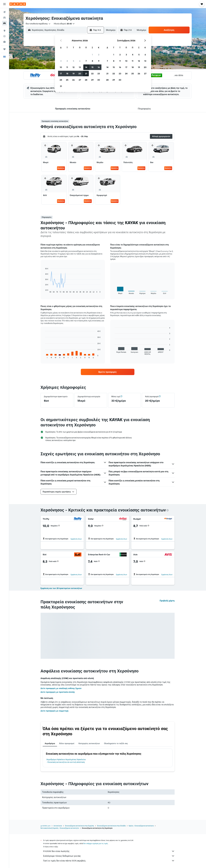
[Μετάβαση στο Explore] (4, 31)
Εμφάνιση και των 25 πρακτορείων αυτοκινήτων (61, 588)
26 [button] (73, 80)
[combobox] (38, 24)
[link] (108, 372)
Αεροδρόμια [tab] (50, 743)
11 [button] (67, 67)
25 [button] (67, 80)
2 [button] (99, 55)
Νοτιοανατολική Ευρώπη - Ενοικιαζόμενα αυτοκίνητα (60, 828)
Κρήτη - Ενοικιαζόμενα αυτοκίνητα (141, 826)
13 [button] (80, 67)
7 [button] (86, 61)
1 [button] (92, 55)
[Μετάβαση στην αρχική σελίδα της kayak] (18, 4)
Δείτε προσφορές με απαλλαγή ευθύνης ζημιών (61, 688)
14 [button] (86, 67)
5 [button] (74, 61)
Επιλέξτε (61, 168)
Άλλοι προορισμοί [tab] (67, 743)
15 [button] (92, 67)
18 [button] (67, 74)
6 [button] (80, 61)
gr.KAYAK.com (46, 826)
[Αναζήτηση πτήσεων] (4, 12)
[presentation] (168, 510)
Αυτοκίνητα (58, 826)
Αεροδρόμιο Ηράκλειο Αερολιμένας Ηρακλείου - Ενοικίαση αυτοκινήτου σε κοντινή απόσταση (66, 761)
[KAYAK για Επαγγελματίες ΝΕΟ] (4, 42)
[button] (4, 4)
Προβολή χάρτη (167, 601)
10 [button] (61, 67)
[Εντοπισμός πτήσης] (4, 36)
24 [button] (61, 80)
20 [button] (80, 74)
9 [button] (99, 61)
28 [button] (86, 80)
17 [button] (61, 74)
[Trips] (4, 49)
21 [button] (86, 74)
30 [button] (99, 80)
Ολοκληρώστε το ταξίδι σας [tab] (116, 743)
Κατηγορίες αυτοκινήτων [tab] (89, 743)
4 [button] (67, 61)
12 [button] (74, 67)
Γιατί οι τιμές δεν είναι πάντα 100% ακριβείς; (109, 861)
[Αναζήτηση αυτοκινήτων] (4, 23)
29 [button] (92, 80)
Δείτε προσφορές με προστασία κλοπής (58, 692)
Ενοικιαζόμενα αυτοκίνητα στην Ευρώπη (79, 826)
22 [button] (92, 74)
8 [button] (92, 61)
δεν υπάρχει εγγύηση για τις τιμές (96, 843)
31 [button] (61, 86)
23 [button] (99, 74)
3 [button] (61, 61)
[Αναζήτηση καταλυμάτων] (4, 18)
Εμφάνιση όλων (76, 539)
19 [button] (74, 74)
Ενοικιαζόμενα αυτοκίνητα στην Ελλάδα (111, 826)
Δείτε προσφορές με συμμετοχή (55, 711)
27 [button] (80, 80)
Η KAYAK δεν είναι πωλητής (109, 851)
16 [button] (99, 67)
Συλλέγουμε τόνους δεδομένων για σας (109, 856)
